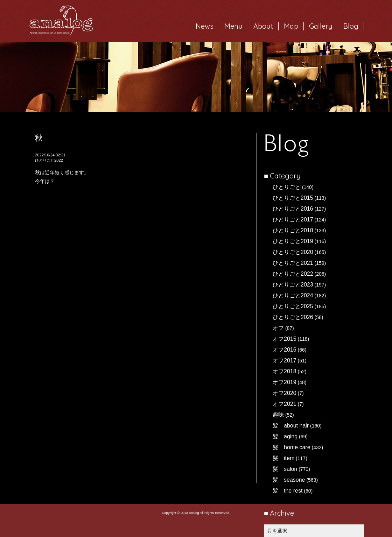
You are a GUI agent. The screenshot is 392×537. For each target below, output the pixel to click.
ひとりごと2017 (293, 220)
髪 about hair (291, 426)
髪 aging (285, 436)
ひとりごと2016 (293, 209)
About (263, 26)
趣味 (278, 415)
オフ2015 (285, 339)
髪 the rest (288, 491)
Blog (351, 26)
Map (291, 26)
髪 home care (292, 447)
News (205, 26)
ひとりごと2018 (293, 230)
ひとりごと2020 (293, 252)
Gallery (321, 26)
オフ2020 (285, 393)
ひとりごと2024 (293, 295)
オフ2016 (285, 350)
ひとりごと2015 (293, 198)
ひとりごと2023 (293, 285)
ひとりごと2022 (293, 274)
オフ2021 (285, 404)
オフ (278, 328)
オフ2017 (285, 361)
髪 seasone (289, 480)
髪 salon (285, 469)
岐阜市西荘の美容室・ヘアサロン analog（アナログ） (61, 21)
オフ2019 (285, 382)
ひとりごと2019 (293, 241)
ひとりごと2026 (293, 317)
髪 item (283, 458)
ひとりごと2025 (293, 306)
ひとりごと (287, 187)
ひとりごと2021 (293, 263)
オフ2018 (285, 371)
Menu (233, 26)
